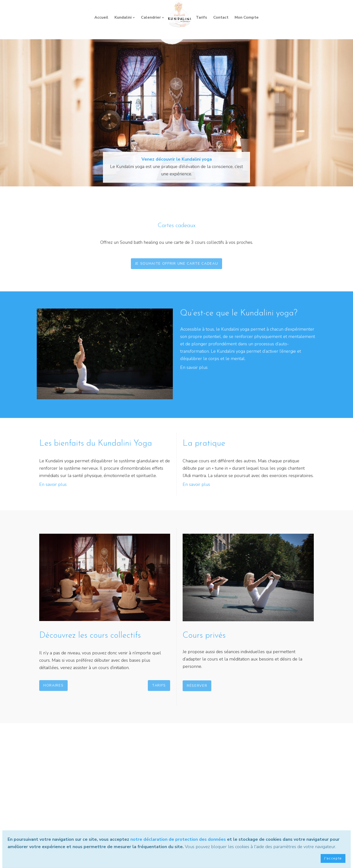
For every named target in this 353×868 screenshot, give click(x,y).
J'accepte (333, 858)
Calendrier (151, 17)
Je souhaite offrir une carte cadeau (177, 264)
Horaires (53, 685)
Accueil (101, 17)
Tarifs (202, 17)
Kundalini (123, 17)
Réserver (197, 686)
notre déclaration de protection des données (178, 839)
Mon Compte (247, 17)
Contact (221, 17)
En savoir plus (194, 367)
